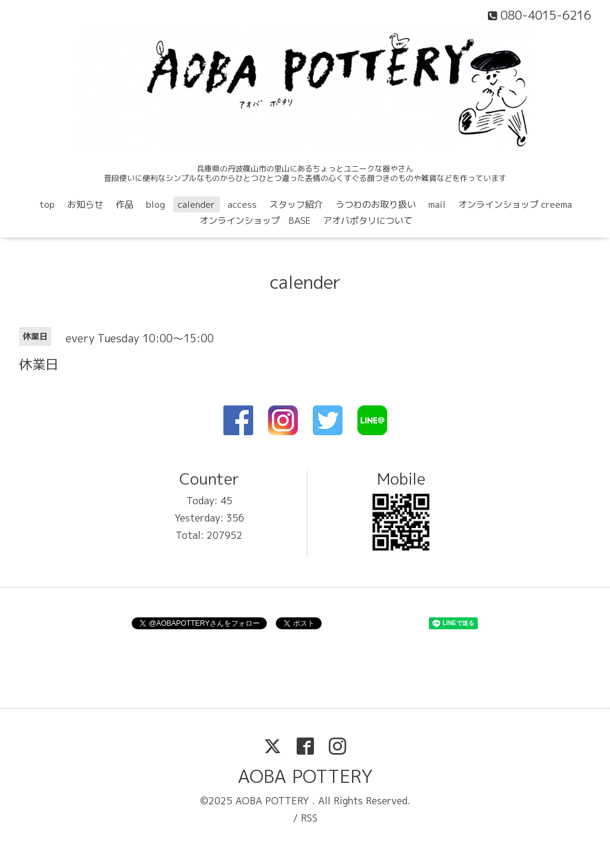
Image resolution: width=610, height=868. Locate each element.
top (47, 204)
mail (437, 204)
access (242, 204)
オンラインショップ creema (515, 204)
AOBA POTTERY (305, 776)
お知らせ (85, 204)
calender (196, 204)
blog (155, 204)
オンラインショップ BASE (255, 221)
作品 (125, 204)
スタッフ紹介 (296, 204)
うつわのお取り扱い (376, 204)
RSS (309, 818)
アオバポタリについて (368, 221)
